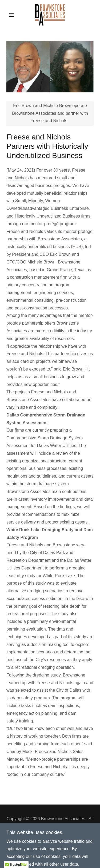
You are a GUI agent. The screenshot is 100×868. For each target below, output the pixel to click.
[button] (13, 15)
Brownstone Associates (60, 239)
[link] (50, 15)
